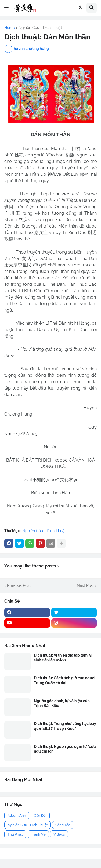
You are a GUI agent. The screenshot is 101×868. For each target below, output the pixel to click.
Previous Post (19, 585)
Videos (59, 834)
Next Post (85, 585)
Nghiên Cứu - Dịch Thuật (40, 28)
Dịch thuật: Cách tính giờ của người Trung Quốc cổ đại (65, 680)
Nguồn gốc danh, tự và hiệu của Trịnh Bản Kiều (62, 703)
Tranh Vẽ (38, 834)
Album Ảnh (17, 816)
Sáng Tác (63, 825)
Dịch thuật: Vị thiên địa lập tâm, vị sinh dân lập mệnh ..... (63, 658)
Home (10, 28)
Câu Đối (40, 816)
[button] (6, 8)
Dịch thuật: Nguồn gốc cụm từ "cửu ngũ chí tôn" (65, 749)
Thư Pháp (15, 834)
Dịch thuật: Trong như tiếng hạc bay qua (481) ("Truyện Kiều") (65, 726)
